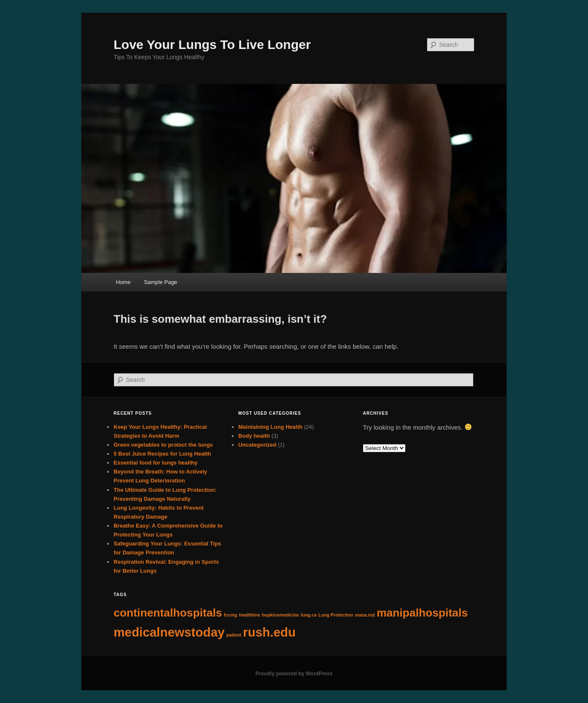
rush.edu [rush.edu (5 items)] (269, 632)
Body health (254, 436)
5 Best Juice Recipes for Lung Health (162, 454)
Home (123, 282)
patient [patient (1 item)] (234, 635)
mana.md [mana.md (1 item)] (365, 615)
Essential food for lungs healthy (156, 463)
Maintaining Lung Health (270, 427)
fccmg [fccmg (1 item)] (230, 615)
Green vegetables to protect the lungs (163, 445)
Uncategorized (257, 445)
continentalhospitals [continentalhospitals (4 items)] (168, 613)
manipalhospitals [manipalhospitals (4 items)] (422, 613)
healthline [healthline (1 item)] (250, 615)
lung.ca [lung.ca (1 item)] (309, 615)
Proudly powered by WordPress (294, 674)
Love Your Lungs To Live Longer (212, 44)
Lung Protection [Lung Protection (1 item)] (336, 615)
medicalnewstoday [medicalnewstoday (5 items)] (169, 632)
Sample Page (160, 282)
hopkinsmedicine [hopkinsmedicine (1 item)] (281, 615)
